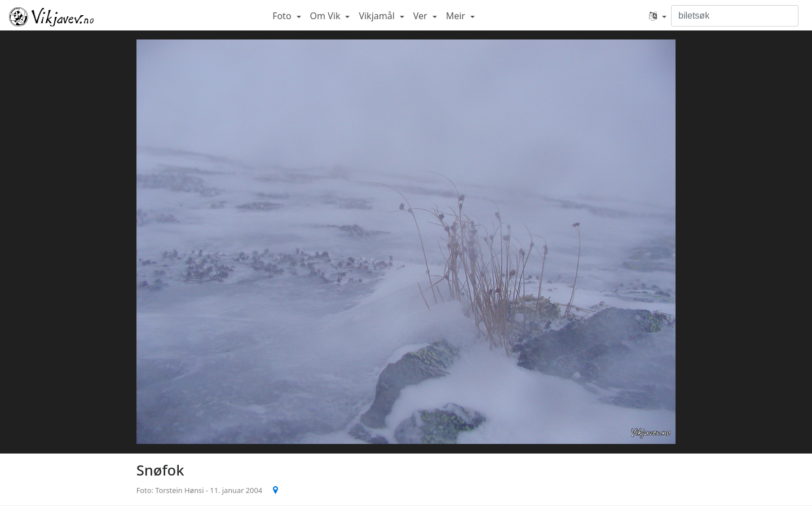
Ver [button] (422, 16)
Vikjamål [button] (378, 16)
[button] (658, 16)
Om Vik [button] (326, 16)
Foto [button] (283, 16)
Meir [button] (457, 16)
